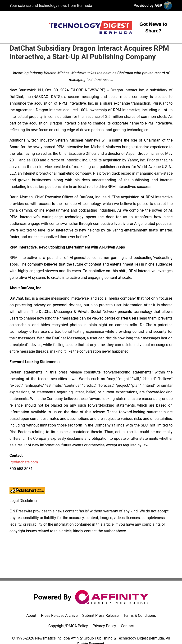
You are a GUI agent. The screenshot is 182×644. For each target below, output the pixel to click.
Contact (127, 626)
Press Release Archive (59, 615)
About (31, 615)
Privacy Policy (104, 626)
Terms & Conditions (140, 615)
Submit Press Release (100, 615)
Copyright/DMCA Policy (68, 626)
